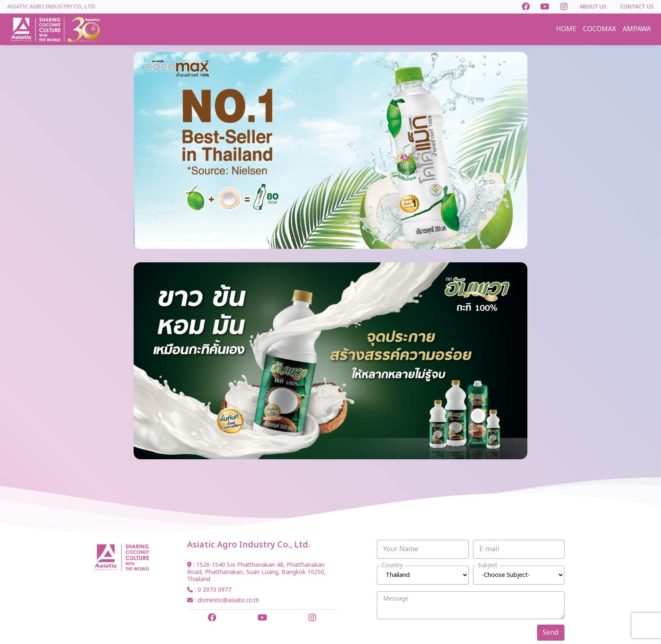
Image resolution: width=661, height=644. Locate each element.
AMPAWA (637, 29)
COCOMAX (599, 29)
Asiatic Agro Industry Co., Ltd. (51, 7)
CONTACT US (637, 7)
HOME (566, 29)
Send (550, 633)
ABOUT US (593, 7)
